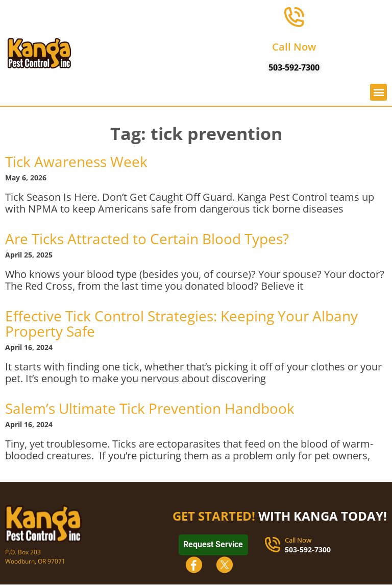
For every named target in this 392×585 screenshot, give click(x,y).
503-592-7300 (294, 69)
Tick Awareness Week (76, 161)
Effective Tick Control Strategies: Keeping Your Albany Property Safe (181, 323)
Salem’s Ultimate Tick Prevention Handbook (150, 408)
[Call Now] (294, 18)
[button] (378, 94)
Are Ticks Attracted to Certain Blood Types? (147, 239)
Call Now (294, 48)
